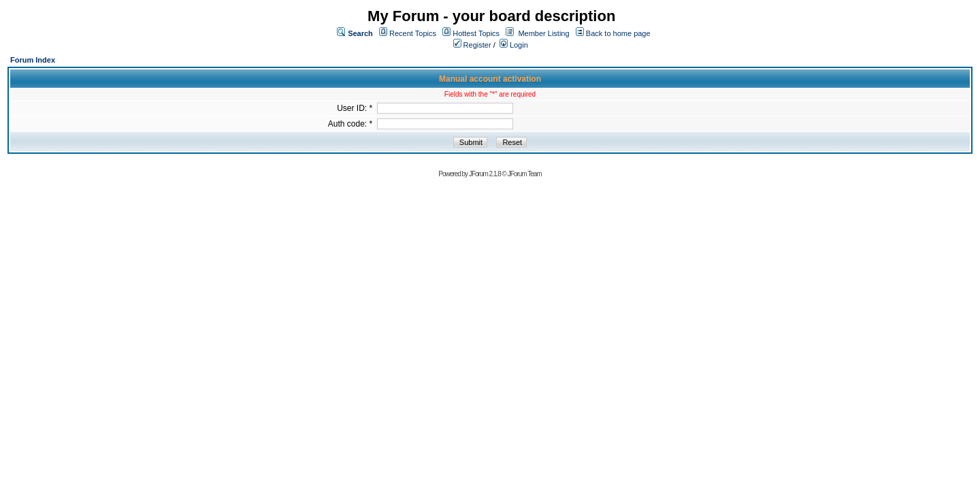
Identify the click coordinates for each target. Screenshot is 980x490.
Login (514, 45)
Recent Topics (413, 33)
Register (472, 45)
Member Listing (543, 33)
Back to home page (618, 33)
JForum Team (525, 174)
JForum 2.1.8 (485, 174)
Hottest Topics (476, 33)
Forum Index (33, 60)
